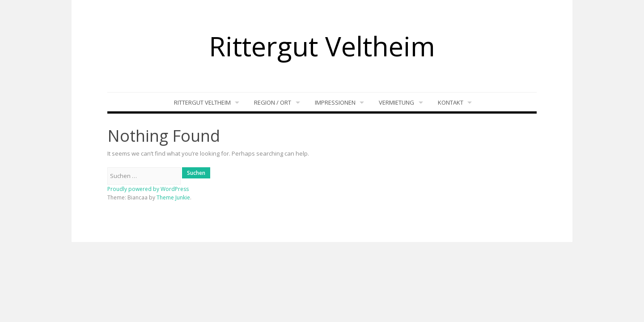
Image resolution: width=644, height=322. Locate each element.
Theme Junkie (173, 197)
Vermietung (396, 102)
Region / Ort (273, 102)
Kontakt (451, 102)
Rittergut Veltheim (322, 46)
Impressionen (335, 102)
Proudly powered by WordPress (148, 189)
